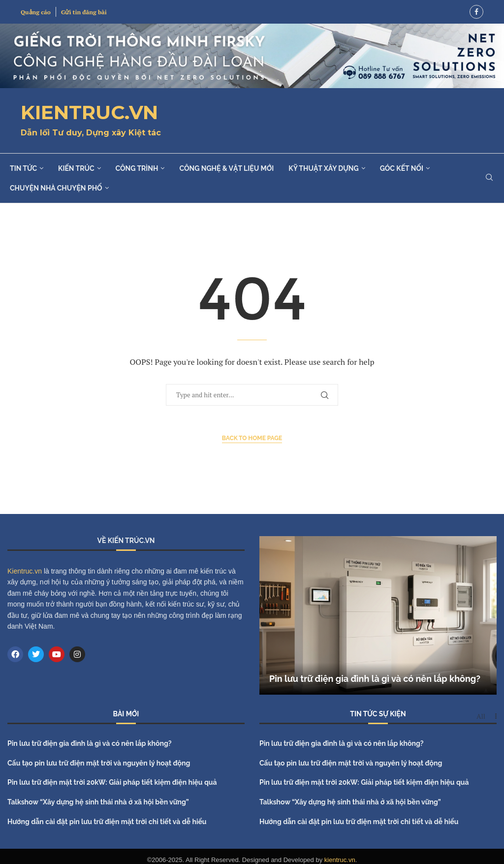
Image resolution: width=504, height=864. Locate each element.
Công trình (137, 168)
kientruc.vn (340, 860)
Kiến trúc (76, 168)
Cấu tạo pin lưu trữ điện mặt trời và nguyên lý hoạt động (99, 763)
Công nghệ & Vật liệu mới (226, 168)
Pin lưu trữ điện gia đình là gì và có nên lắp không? (375, 679)
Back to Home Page (252, 438)
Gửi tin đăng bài (84, 12)
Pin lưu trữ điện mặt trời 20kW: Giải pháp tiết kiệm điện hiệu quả (112, 782)
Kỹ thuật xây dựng (323, 168)
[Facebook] (476, 12)
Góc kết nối (402, 168)
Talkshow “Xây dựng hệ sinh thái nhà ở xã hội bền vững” (98, 802)
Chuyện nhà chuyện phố (56, 188)
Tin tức (23, 168)
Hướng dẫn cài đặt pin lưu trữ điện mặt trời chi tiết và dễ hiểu (107, 822)
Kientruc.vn (25, 571)
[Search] (489, 178)
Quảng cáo (36, 12)
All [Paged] (481, 716)
